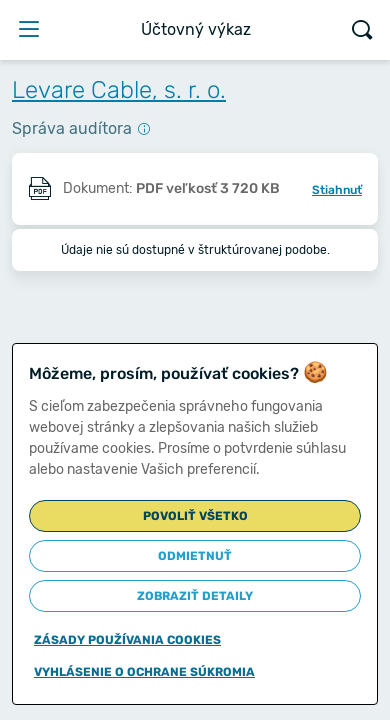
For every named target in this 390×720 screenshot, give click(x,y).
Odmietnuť (195, 556)
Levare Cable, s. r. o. (119, 90)
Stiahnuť (337, 190)
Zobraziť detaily (195, 596)
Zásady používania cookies (127, 640)
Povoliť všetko (195, 516)
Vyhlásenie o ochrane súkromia (144, 672)
